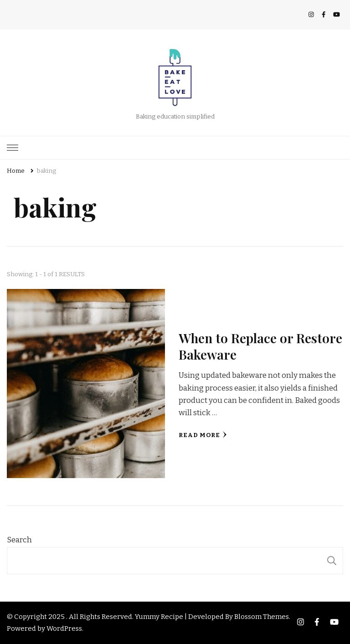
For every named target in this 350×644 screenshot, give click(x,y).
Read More (203, 435)
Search (19, 540)
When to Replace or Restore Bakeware (260, 346)
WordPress (64, 629)
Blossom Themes (262, 617)
